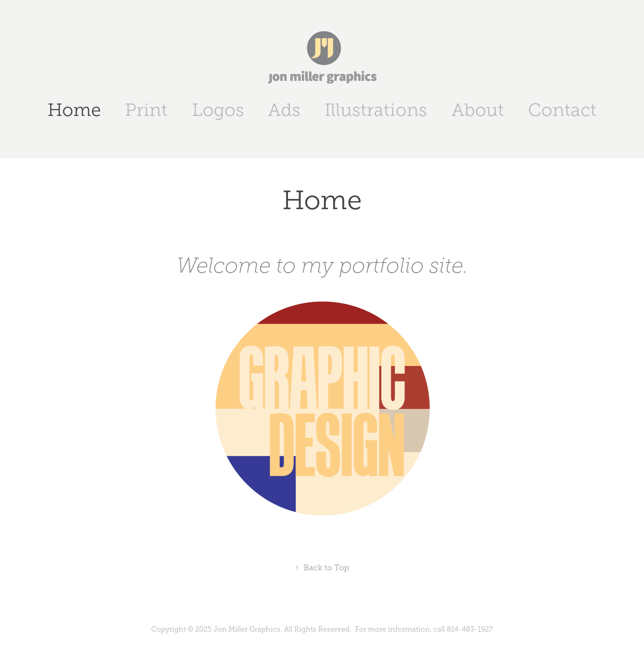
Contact (562, 110)
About (478, 110)
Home (74, 110)
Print (146, 110)
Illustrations (376, 110)
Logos (218, 110)
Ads (284, 110)
